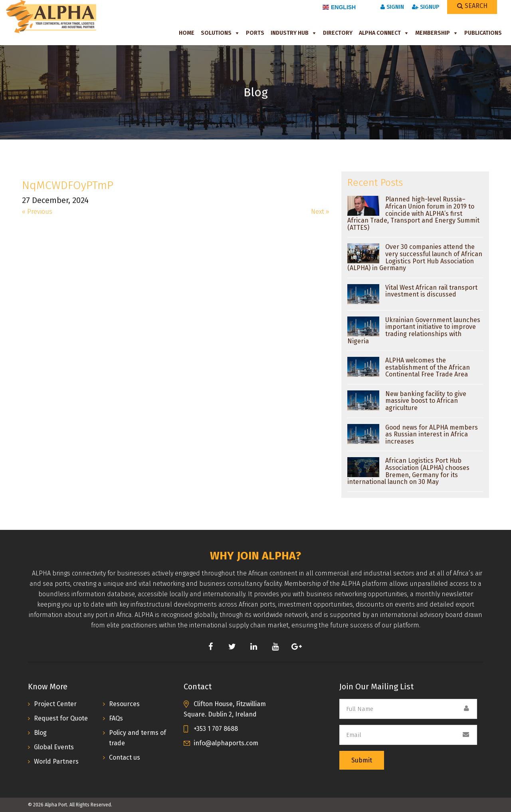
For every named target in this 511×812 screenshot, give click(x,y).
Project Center (55, 704)
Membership (433, 33)
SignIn (392, 7)
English (339, 7)
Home (187, 33)
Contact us (125, 757)
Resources (124, 704)
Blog (40, 733)
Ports (255, 33)
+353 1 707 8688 (216, 729)
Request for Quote (61, 718)
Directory (338, 33)
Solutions (216, 33)
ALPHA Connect (380, 33)
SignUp (426, 7)
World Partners (56, 761)
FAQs (116, 718)
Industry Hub (290, 33)
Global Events (54, 747)
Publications (483, 33)
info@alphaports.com (226, 743)
